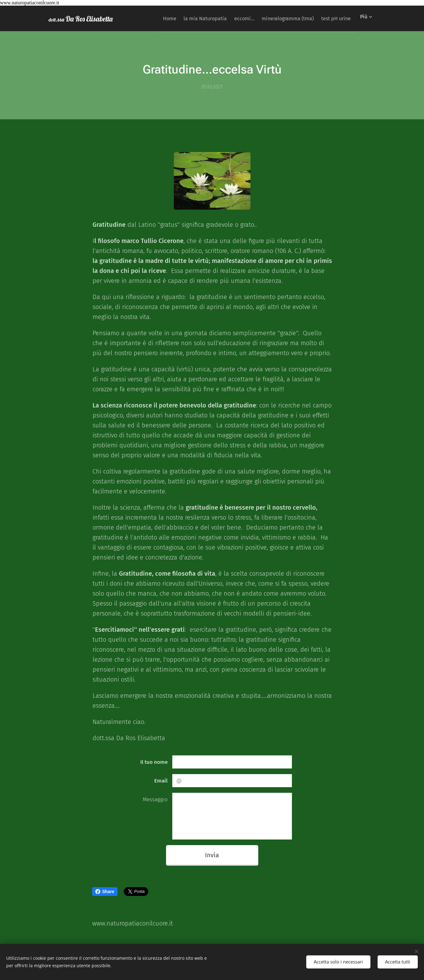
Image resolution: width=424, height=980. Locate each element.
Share (105, 892)
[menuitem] (152, 18)
